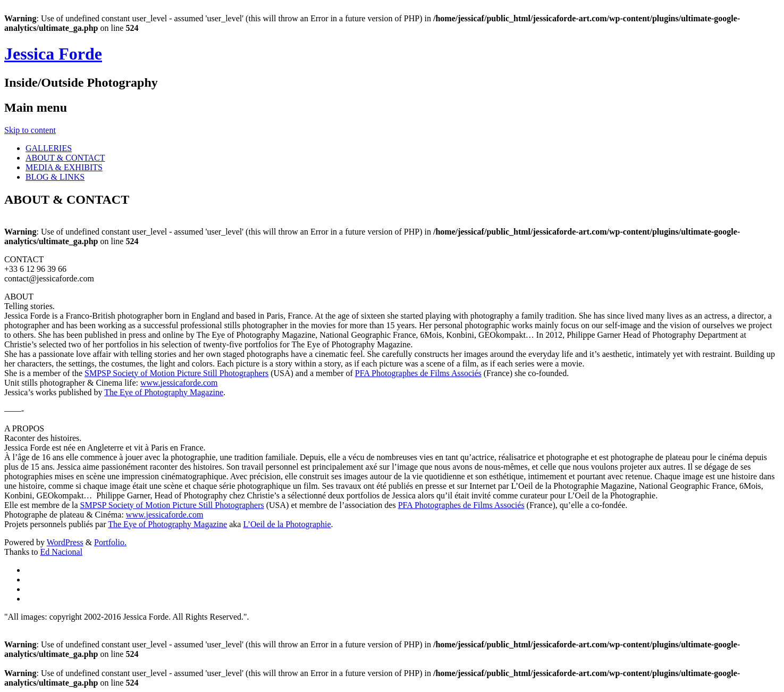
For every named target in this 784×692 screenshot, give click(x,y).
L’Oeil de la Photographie (287, 524)
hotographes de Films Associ (425, 373)
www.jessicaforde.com (179, 383)
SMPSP (99, 373)
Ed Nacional (62, 552)
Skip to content (30, 130)
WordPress (65, 542)
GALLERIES (49, 148)
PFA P (366, 373)
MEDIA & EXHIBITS (64, 167)
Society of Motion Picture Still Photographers (191, 373)
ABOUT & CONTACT (65, 158)
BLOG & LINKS (55, 177)
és (478, 373)
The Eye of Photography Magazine (164, 392)
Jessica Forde (53, 54)
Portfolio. (110, 542)
